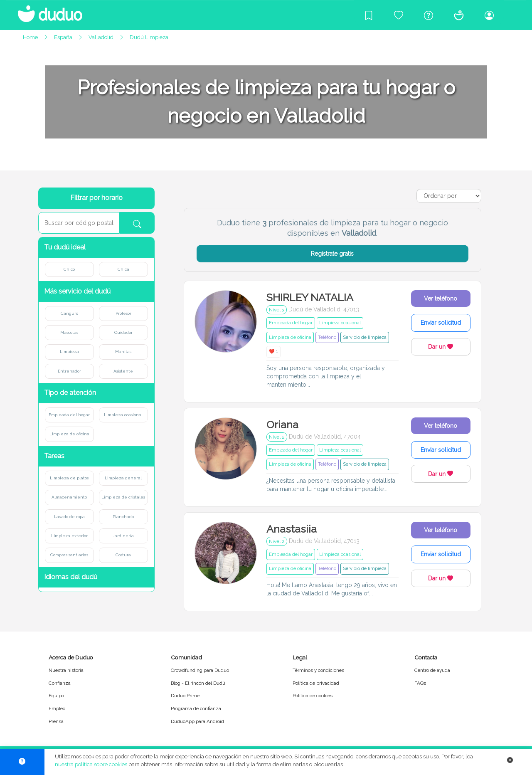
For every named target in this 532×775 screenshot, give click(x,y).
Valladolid (101, 37)
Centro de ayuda (432, 670)
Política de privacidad (316, 683)
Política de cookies (313, 696)
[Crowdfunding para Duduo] (399, 15)
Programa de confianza (196, 708)
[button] (96, 248)
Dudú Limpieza (149, 37)
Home (30, 37)
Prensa (56, 721)
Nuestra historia (66, 670)
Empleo (57, 708)
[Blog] (369, 15)
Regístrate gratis (332, 254)
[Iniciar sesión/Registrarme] (489, 15)
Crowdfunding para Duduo (200, 670)
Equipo (56, 696)
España (63, 37)
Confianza (60, 683)
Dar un (441, 347)
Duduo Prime (185, 696)
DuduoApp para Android (197, 721)
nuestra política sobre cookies (91, 764)
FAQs (420, 683)
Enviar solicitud (441, 323)
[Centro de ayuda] (429, 15)
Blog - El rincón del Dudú (198, 683)
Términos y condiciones (318, 670)
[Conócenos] (459, 15)
